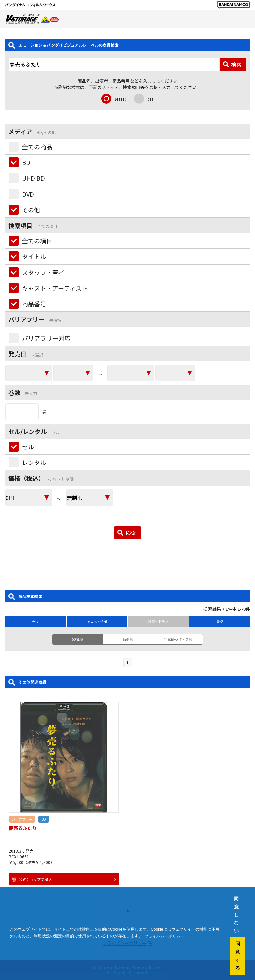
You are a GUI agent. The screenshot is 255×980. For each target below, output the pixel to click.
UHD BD (33, 178)
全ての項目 (37, 241)
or (151, 99)
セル (28, 447)
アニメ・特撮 (97, 622)
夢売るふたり (23, 828)
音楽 (220, 622)
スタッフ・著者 (43, 272)
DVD (28, 194)
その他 (31, 210)
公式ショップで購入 (35, 879)
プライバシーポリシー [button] (164, 936)
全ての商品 (37, 147)
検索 (236, 64)
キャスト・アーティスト (55, 288)
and (121, 99)
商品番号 (34, 304)
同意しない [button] (236, 915)
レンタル (34, 462)
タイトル (34, 256)
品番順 (128, 639)
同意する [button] (238, 956)
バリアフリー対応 (46, 338)
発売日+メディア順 (178, 639)
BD (26, 162)
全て (36, 622)
